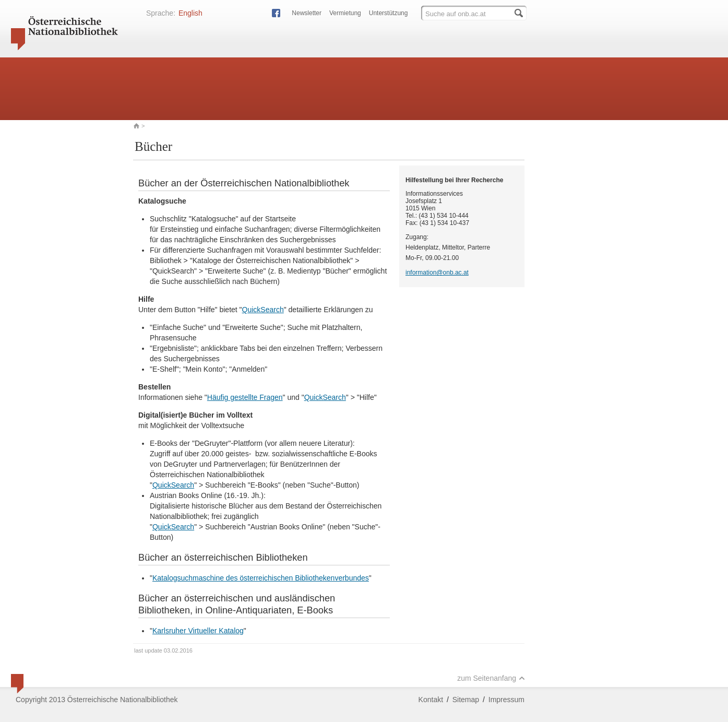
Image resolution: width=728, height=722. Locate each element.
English (190, 13)
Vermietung (345, 13)
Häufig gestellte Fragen (245, 397)
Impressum (506, 700)
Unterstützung (389, 13)
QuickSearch (263, 310)
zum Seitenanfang (491, 678)
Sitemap (466, 700)
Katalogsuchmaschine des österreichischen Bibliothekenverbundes (261, 578)
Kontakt (431, 700)
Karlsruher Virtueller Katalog (198, 631)
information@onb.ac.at (437, 273)
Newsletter (307, 13)
